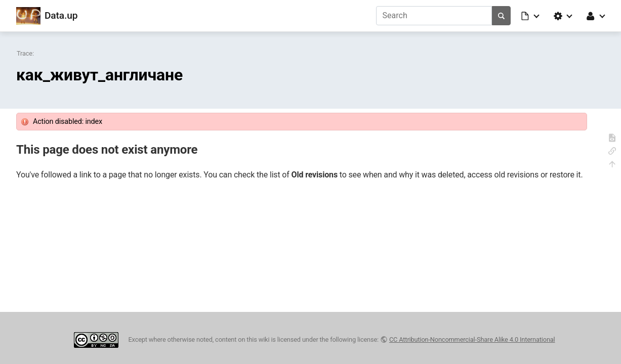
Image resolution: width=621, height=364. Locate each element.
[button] (531, 16)
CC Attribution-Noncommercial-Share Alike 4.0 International (472, 339)
